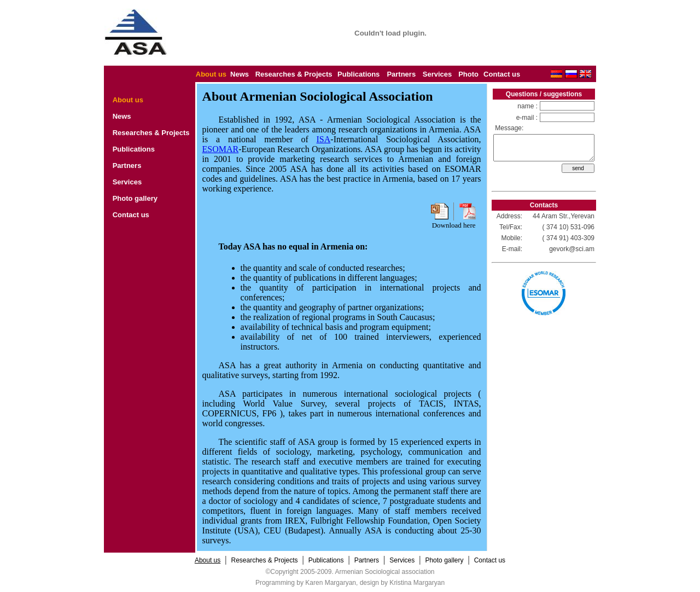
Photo (468, 74)
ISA (324, 139)
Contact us (502, 74)
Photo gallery (135, 198)
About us (211, 74)
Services (437, 74)
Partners (401, 74)
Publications (358, 74)
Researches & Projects (294, 74)
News (240, 74)
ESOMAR (221, 149)
